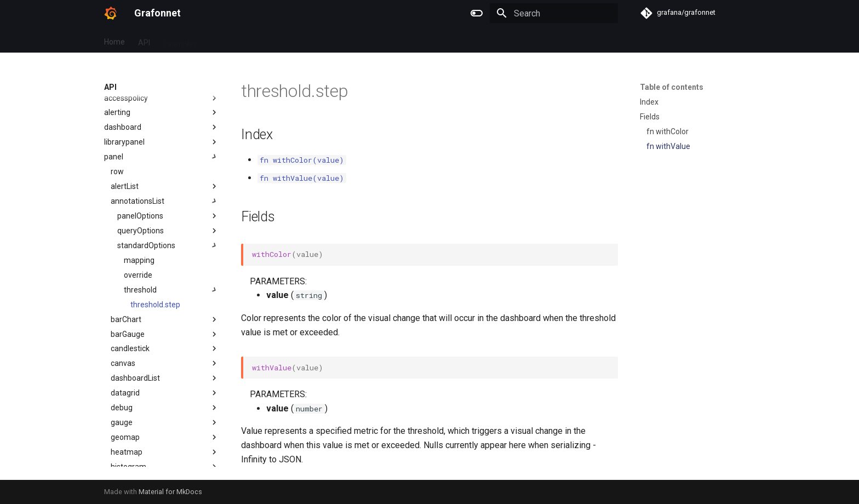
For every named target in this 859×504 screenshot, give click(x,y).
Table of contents (672, 87)
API (144, 40)
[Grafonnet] (110, 13)
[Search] (554, 13)
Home (114, 40)
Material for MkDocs (170, 492)
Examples (180, 40)
